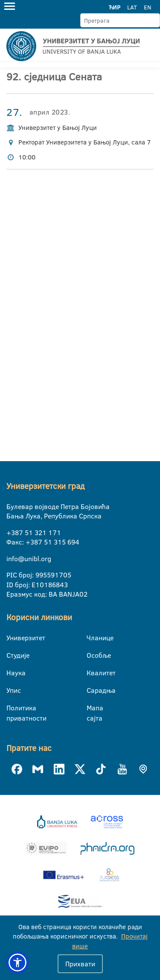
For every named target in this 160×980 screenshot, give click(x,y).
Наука (12, 673)
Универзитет (12, 638)
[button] (17, 962)
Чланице (92, 638)
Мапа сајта (92, 708)
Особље (92, 655)
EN (147, 7)
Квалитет (92, 673)
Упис (12, 690)
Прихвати (80, 964)
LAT (132, 7)
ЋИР (115, 7)
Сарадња (92, 690)
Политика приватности (12, 708)
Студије (12, 655)
